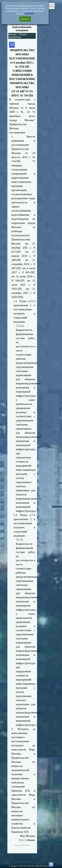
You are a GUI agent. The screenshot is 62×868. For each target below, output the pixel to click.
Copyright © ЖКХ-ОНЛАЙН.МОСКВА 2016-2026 (28, 866)
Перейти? (29, 14)
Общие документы (18, 36)
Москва (12, 34)
